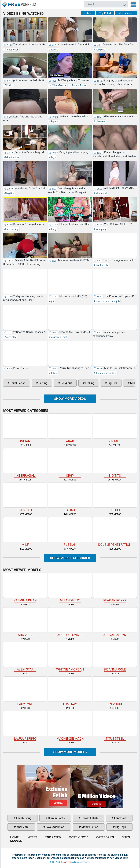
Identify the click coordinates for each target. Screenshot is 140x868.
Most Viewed (126, 13)
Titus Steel (115, 726)
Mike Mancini (59, 85)
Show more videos (70, 399)
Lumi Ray (70, 691)
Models (16, 841)
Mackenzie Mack (70, 726)
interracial (25, 463)
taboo (54, 373)
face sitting (12, 229)
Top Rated (105, 13)
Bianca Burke (79, 85)
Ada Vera (25, 622)
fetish (115, 497)
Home (19, 3)
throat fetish (89, 818)
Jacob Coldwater (70, 622)
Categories (105, 837)
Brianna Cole (115, 657)
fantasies (120, 818)
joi (52, 301)
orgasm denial (59, 337)
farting (55, 50)
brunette (25, 497)
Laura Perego (25, 726)
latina (70, 497)
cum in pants (56, 818)
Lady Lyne (25, 691)
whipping (101, 229)
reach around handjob (107, 301)
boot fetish (101, 265)
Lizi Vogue (115, 691)
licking (10, 85)
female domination (106, 373)
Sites (126, 837)
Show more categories (70, 558)
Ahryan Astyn (115, 622)
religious (100, 50)
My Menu (133, 4)
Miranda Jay (70, 587)
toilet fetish (12, 50)
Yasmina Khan (25, 587)
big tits (55, 121)
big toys (120, 827)
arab (70, 428)
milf (132, 383)
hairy (54, 229)
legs (53, 157)
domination (12, 157)
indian (25, 428)
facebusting (24, 818)
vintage (115, 428)
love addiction (55, 827)
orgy (70, 463)
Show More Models (70, 752)
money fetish (89, 827)
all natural (101, 193)
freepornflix (66, 862)
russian (70, 532)
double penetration (115, 532)
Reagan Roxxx (115, 587)
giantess (100, 121)
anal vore (22, 827)
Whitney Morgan (70, 657)
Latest (88, 13)
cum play (11, 337)
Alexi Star (25, 657)
